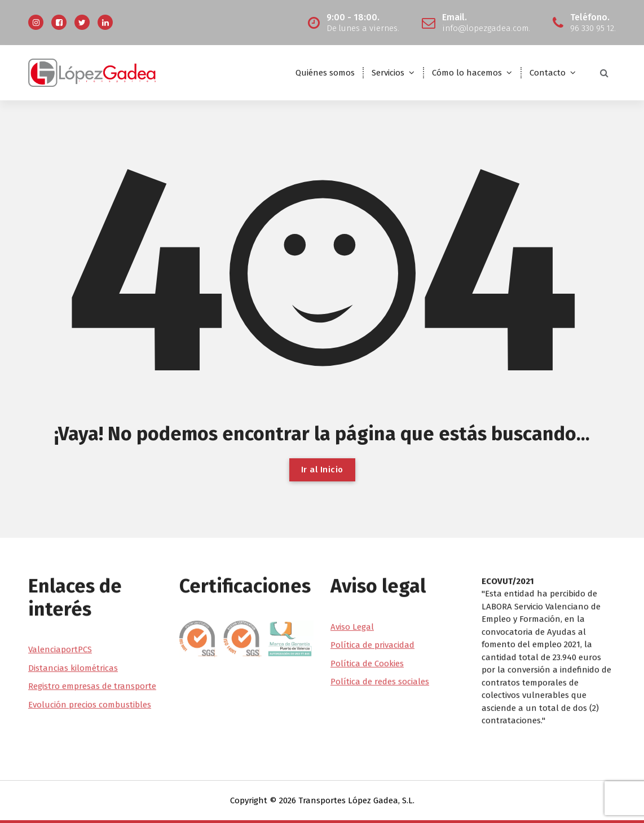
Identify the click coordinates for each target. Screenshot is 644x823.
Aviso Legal (352, 577)
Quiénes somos (325, 73)
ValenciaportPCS (60, 600)
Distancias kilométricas (73, 618)
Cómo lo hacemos (467, 73)
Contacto (548, 73)
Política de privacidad (372, 595)
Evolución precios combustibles (90, 655)
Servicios (388, 73)
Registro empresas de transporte (92, 636)
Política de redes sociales (380, 632)
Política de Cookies (367, 613)
